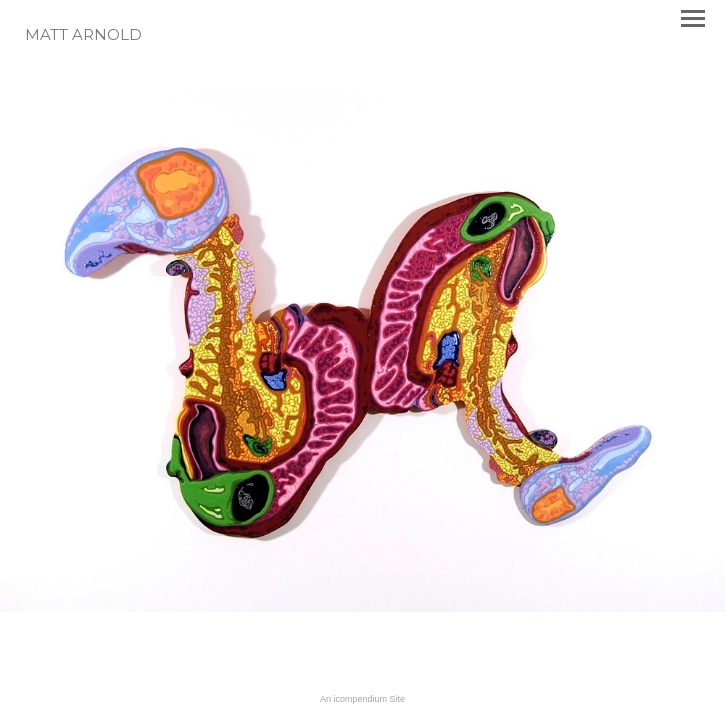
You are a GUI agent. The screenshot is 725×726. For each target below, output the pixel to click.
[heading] (83, 36)
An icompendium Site (362, 699)
